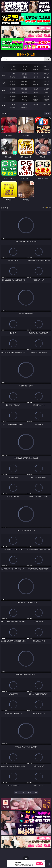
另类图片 (46, 92)
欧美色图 (35, 89)
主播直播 (35, 77)
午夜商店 (24, 104)
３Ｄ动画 (46, 74)
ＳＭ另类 (46, 77)
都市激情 (13, 97)
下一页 (29, 792)
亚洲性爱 (13, 81)
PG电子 (13, 66)
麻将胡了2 (13, 69)
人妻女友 (35, 97)
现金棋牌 (35, 69)
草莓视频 (35, 104)
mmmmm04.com (26, 54)
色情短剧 (24, 107)
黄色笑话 (35, 100)
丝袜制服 (24, 77)
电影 (4, 83)
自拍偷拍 (24, 74)
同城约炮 (13, 104)
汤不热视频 (46, 104)
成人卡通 (35, 81)
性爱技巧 (46, 100)
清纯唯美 (24, 92)
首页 (16, 792)
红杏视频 (13, 107)
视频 (4, 75)
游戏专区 (46, 66)
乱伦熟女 (35, 85)
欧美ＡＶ (35, 74)
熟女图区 (35, 92)
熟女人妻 (13, 77)
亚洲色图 (24, 89)
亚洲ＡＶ (13, 74)
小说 (4, 98)
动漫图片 (46, 89)
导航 (4, 106)
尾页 (36, 792)
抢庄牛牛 (46, 69)
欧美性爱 (46, 81)
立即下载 (39, 864)
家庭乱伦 (24, 97)
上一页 (23, 792)
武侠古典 (46, 97)
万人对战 (35, 66)
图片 (4, 90)
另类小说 (24, 100)
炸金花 (24, 69)
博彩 (4, 68)
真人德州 (24, 66)
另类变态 (46, 85)
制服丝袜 (13, 85)
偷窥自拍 (13, 89)
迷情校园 (13, 100)
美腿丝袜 (13, 92)
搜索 (47, 59)
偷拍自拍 (24, 81)
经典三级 (24, 85)
